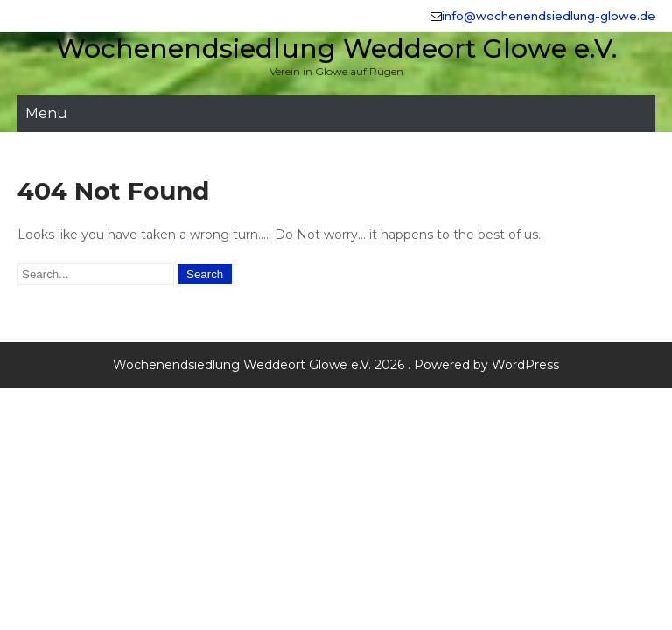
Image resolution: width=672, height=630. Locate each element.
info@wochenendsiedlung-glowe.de (549, 16)
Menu (46, 113)
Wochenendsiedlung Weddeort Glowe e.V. (336, 49)
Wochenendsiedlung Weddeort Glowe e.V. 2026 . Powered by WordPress (336, 365)
